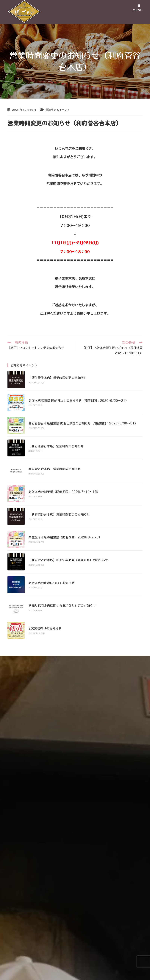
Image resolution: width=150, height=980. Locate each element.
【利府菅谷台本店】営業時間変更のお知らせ (59, 514)
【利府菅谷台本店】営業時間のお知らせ (56, 446)
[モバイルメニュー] (138, 11)
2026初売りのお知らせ (45, 628)
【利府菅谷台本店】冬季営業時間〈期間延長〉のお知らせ (68, 560)
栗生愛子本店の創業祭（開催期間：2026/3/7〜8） (65, 537)
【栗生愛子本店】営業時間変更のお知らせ (58, 378)
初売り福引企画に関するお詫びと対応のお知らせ (62, 606)
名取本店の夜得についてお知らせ (51, 583)
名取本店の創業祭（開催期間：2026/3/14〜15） (64, 492)
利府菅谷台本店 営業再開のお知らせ (55, 469)
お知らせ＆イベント (58, 110)
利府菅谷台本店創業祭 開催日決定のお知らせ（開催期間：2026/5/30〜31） (83, 423)
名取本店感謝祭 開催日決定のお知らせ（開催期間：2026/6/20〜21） (78, 401)
